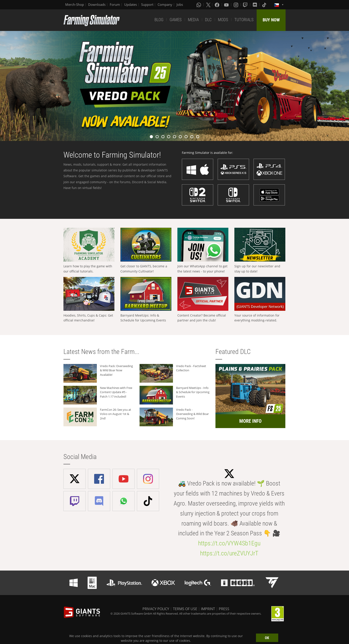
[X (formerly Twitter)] (208, 5)
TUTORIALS (244, 20)
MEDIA (193, 20)
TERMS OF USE (185, 609)
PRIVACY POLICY (156, 609)
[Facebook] (217, 5)
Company (165, 4)
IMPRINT (208, 609)
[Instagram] (236, 5)
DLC (208, 20)
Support (147, 4)
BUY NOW (271, 20)
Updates (131, 4)
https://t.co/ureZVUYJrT (229, 553)
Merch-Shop (75, 4)
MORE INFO (250, 421)
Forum (115, 4)
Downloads (97, 4)
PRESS (224, 609)
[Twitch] (246, 5)
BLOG (159, 20)
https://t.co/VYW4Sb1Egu (229, 543)
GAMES (176, 20)
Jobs (180, 4)
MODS (223, 20)
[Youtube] (227, 5)
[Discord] (255, 5)
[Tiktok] (265, 5)
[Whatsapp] (199, 5)
